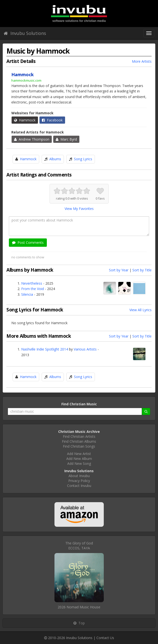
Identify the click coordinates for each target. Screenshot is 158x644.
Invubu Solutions (25, 33)
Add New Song (79, 463)
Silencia (27, 294)
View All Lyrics (140, 310)
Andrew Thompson (32, 139)
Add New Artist (79, 454)
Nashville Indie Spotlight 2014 (45, 349)
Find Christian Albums (79, 441)
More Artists (142, 61)
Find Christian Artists (79, 436)
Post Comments (28, 242)
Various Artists (85, 349)
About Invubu (79, 476)
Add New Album (79, 459)
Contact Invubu (79, 486)
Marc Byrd (66, 139)
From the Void (33, 289)
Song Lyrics (83, 159)
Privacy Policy (79, 481)
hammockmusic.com (26, 80)
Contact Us (105, 638)
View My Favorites (79, 209)
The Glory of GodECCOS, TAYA (79, 546)
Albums (55, 159)
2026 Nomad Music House (79, 607)
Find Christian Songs (79, 446)
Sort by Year (119, 270)
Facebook (52, 120)
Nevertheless (32, 283)
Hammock (25, 120)
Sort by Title (142, 270)
